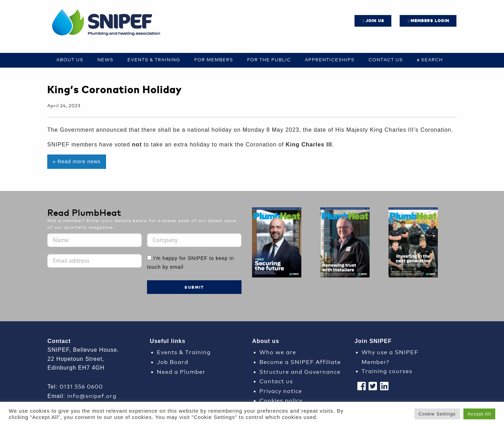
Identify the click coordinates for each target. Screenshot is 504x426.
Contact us (386, 59)
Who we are (278, 352)
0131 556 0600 (81, 386)
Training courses (387, 370)
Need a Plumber (181, 371)
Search (432, 59)
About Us (70, 59)
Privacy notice (281, 390)
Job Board (173, 361)
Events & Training (154, 59)
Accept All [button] (479, 414)
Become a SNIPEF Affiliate (300, 361)
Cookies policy (281, 400)
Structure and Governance (300, 371)
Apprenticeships (330, 59)
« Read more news (76, 162)
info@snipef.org (92, 395)
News (105, 59)
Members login (430, 20)
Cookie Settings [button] (437, 414)
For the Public (269, 59)
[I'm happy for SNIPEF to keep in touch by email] (149, 258)
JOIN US (375, 20)
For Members (214, 59)
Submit (194, 287)
